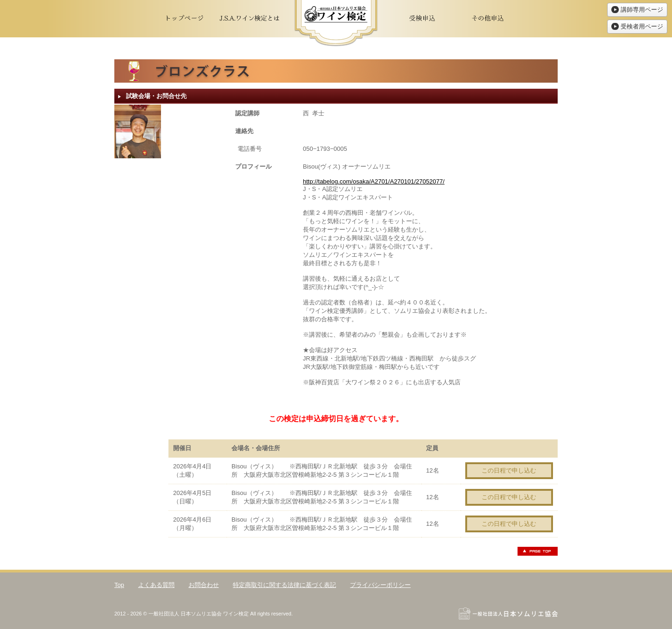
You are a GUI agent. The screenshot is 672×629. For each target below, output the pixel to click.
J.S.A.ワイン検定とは (250, 19)
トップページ (184, 19)
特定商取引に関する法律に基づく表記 (284, 585)
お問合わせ (204, 585)
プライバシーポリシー (380, 585)
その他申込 (488, 19)
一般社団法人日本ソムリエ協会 (508, 614)
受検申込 (422, 19)
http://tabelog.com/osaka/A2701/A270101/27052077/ (374, 181)
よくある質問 (156, 585)
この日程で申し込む (509, 470)
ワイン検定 (336, 23)
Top (119, 585)
